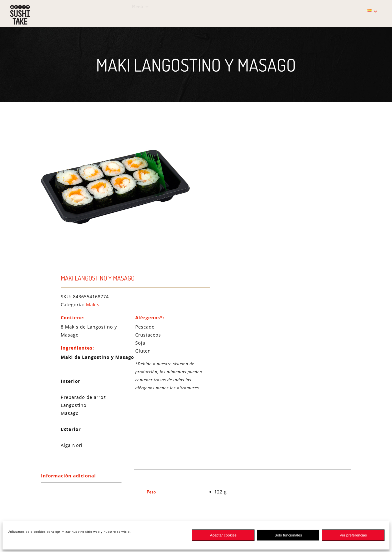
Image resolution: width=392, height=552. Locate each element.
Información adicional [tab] (68, 476)
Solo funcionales (288, 535)
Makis (93, 305)
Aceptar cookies (223, 535)
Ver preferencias (353, 535)
